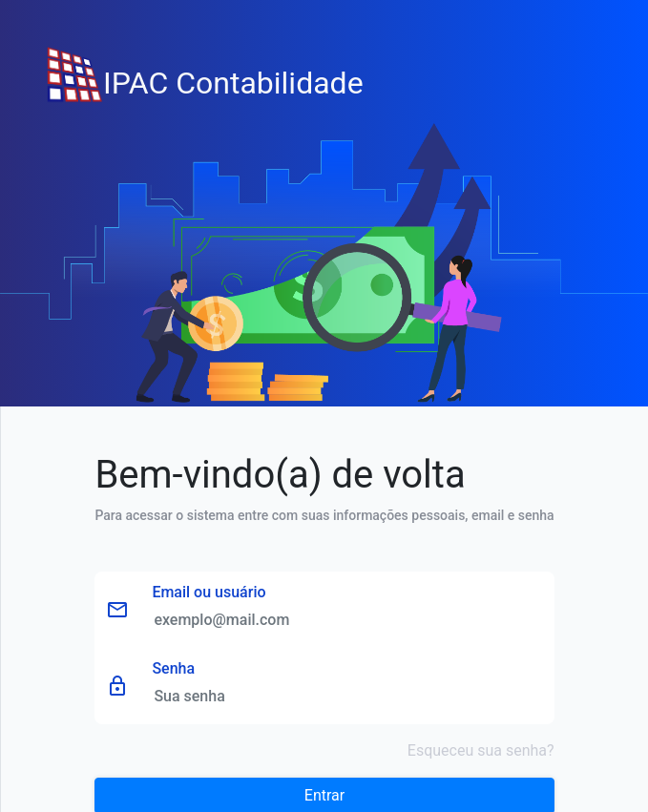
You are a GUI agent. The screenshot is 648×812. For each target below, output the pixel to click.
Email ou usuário (209, 592)
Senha (173, 668)
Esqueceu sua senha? (481, 750)
